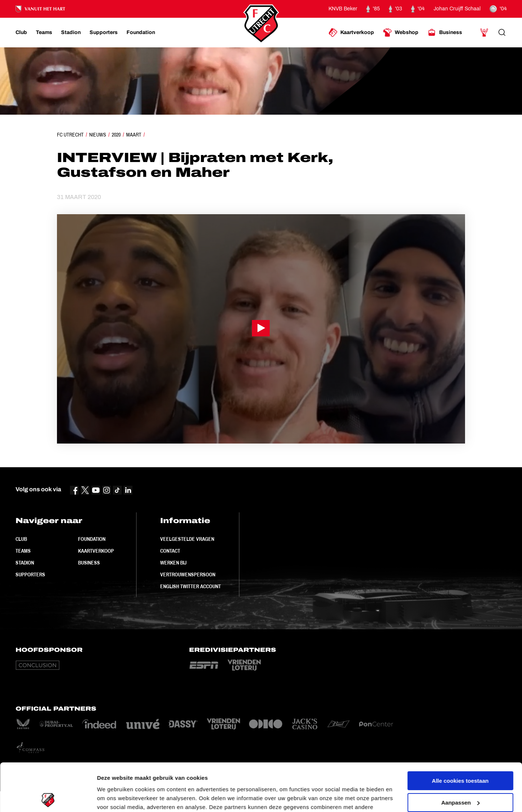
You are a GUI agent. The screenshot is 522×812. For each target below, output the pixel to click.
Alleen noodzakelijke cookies (460, 776)
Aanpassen (461, 754)
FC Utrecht (70, 135)
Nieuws (98, 135)
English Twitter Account (191, 586)
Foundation (92, 539)
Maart (134, 135)
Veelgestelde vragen (187, 539)
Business (89, 563)
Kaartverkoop (96, 551)
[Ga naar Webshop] (401, 33)
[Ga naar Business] (445, 33)
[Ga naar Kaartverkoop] (351, 33)
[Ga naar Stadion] (71, 33)
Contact (170, 551)
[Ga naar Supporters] (104, 33)
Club (21, 539)
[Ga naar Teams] (44, 33)
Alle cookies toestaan (460, 733)
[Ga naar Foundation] (141, 33)
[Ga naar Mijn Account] (484, 33)
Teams (23, 551)
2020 (116, 135)
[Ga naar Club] (21, 33)
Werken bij (173, 563)
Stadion (25, 563)
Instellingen (113, 797)
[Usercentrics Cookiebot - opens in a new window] (48, 798)
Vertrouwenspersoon (188, 575)
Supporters (30, 575)
